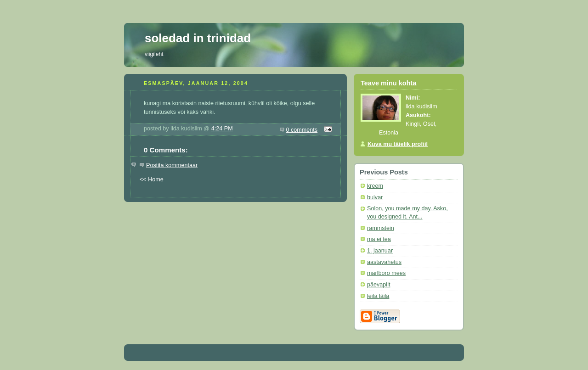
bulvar (375, 197)
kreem (375, 186)
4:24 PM (222, 129)
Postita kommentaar (172, 165)
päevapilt (379, 285)
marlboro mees (386, 273)
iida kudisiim (421, 107)
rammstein (381, 228)
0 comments (302, 130)
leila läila (378, 296)
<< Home (152, 179)
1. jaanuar (380, 251)
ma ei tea (379, 239)
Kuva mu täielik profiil (398, 144)
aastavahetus (384, 262)
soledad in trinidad (198, 38)
